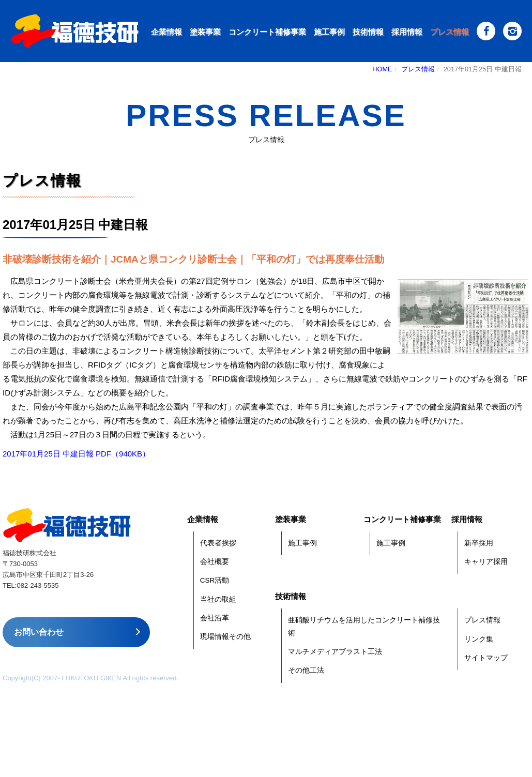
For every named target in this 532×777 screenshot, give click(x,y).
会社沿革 (215, 618)
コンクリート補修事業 (267, 32)
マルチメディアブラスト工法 (335, 652)
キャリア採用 (486, 562)
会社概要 (215, 562)
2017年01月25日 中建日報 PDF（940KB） (76, 454)
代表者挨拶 (218, 543)
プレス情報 (450, 32)
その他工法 (306, 670)
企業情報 (166, 32)
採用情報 (407, 32)
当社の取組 (218, 599)
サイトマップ (486, 658)
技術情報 (368, 32)
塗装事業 (205, 32)
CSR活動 (215, 580)
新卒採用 (479, 543)
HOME (382, 69)
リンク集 (479, 639)
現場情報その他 (225, 637)
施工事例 (329, 32)
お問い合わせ (39, 632)
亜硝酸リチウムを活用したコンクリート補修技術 (364, 626)
